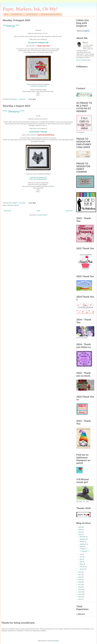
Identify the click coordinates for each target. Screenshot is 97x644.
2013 (80, 594)
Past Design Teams (17, 14)
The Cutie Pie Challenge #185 (38, 43)
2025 (80, 530)
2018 (80, 582)
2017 (80, 585)
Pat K (86, 43)
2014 (80, 592)
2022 (80, 572)
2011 (80, 599)
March (82, 564)
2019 (80, 580)
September (83, 544)
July (81, 554)
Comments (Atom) (42, 215)
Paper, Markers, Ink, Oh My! (30, 9)
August (82, 547)
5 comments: (22, 203)
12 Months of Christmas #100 (38, 86)
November (83, 539)
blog (52, 186)
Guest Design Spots (32, 14)
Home (6, 14)
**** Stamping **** (14, 111)
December (83, 537)
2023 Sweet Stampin (13, 205)
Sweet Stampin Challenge (38, 132)
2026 (80, 527)
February (82, 567)
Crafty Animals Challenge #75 (38, 177)
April (81, 562)
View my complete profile (83, 60)
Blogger (56, 641)
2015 (80, 589)
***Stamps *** (11, 26)
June (81, 557)
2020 (80, 577)
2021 (80, 575)
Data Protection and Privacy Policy (51, 14)
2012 (80, 597)
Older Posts (69, 211)
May (81, 559)
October (82, 542)
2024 (80, 532)
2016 (80, 587)
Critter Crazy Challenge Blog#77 (38, 179)
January (82, 569)
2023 (80, 535)
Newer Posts (8, 211)
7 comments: (22, 99)
